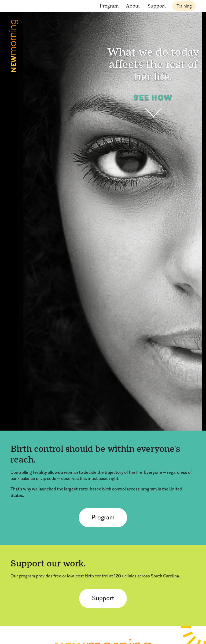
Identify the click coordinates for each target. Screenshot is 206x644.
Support (157, 6)
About (133, 6)
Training (184, 6)
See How (153, 106)
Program (109, 6)
